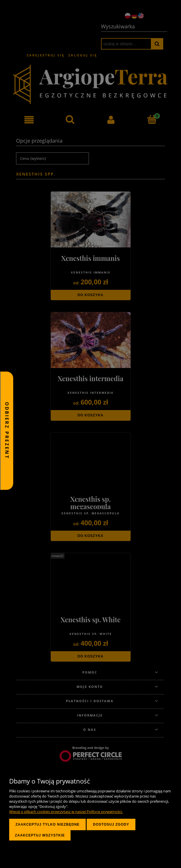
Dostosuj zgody (111, 824)
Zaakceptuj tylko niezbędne (47, 824)
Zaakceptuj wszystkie (40, 835)
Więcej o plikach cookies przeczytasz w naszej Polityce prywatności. (66, 812)
